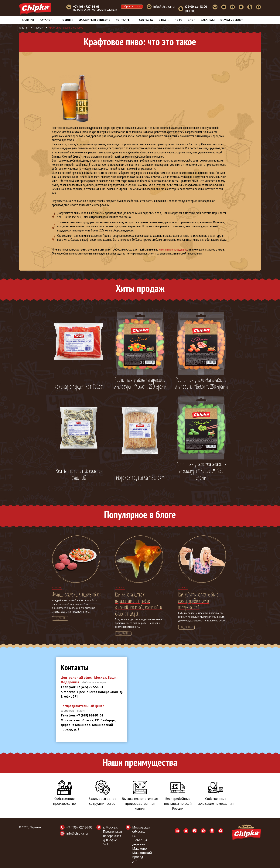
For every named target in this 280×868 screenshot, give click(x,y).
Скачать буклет (232, 20)
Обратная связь (132, 7)
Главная (28, 20)
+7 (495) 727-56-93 (79, 827)
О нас (164, 20)
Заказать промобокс (95, 20)
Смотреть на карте (96, 682)
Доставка (146, 20)
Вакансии (208, 20)
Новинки (67, 20)
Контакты (124, 20)
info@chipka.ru (164, 7)
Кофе (178, 20)
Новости (39, 28)
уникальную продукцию (173, 249)
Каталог (47, 20)
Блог (191, 20)
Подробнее (60, 619)
